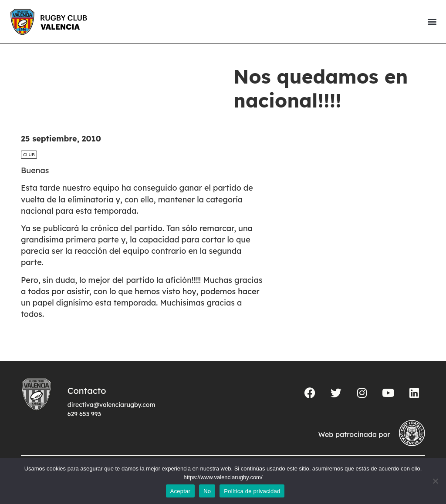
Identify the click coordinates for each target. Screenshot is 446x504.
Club (29, 155)
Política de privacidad (252, 491)
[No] (435, 481)
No (207, 491)
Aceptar (181, 491)
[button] (432, 22)
